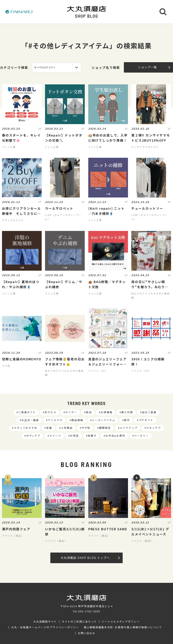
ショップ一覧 (154, 67)
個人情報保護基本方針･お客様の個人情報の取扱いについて (123, 627)
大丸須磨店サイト (45, 622)
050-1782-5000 (89, 611)
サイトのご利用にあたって (79, 622)
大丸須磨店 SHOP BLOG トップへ (90, 558)
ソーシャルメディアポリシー (121, 622)
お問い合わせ (87, 633)
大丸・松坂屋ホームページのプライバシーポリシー (45, 627)
